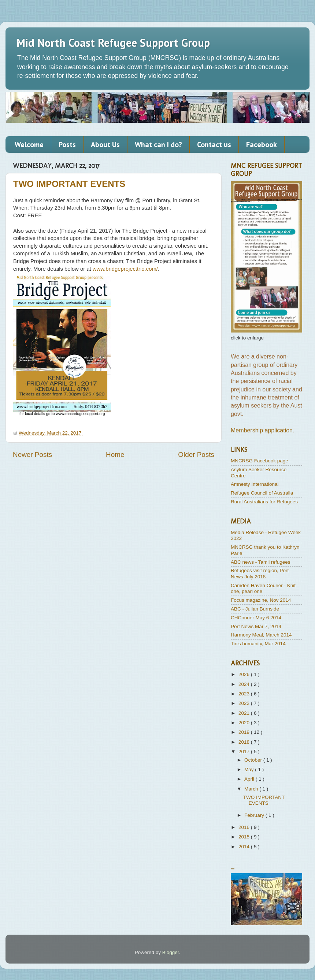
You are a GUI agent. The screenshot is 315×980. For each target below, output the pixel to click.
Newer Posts (32, 455)
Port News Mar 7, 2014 (256, 626)
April (250, 779)
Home (115, 455)
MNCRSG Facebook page (260, 461)
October (254, 760)
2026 (245, 674)
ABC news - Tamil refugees (261, 562)
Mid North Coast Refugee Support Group (113, 43)
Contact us (214, 144)
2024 (245, 684)
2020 (245, 723)
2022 (245, 703)
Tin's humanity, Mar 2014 (258, 644)
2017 (245, 752)
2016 (245, 827)
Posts (67, 144)
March (252, 789)
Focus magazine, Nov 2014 (261, 600)
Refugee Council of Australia (262, 493)
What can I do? (158, 144)
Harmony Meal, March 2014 (261, 635)
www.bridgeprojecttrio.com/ (125, 269)
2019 (245, 732)
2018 (245, 742)
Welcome (29, 144)
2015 (245, 837)
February (255, 815)
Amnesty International (255, 484)
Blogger (171, 952)
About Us (105, 144)
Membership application (262, 430)
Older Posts (196, 455)
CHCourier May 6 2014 (256, 618)
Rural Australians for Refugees (264, 502)
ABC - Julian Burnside (255, 609)
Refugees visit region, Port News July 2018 (260, 573)
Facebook (262, 144)
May (250, 769)
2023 (245, 694)
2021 (245, 713)
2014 (245, 847)
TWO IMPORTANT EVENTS (69, 184)
